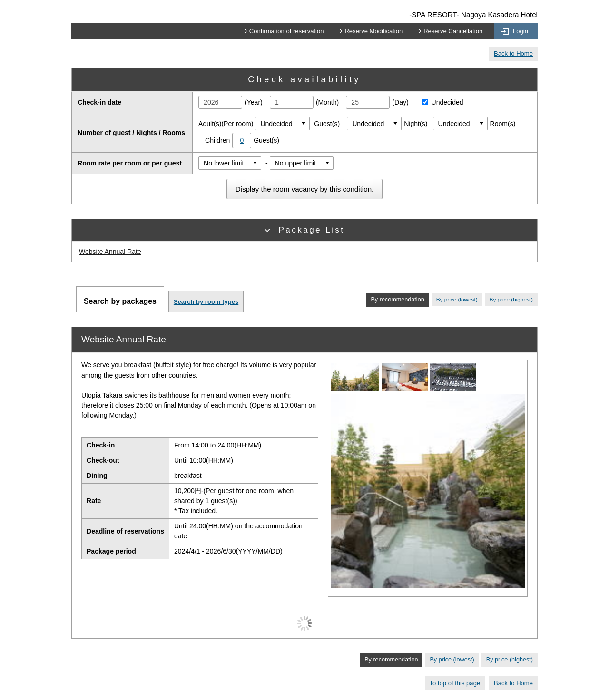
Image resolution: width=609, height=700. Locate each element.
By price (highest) (511, 299)
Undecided (440, 102)
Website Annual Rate (110, 252)
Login (521, 31)
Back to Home (513, 53)
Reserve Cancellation (453, 31)
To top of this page (455, 683)
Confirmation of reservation (287, 31)
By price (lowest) (457, 299)
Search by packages (120, 301)
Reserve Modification (373, 31)
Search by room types (206, 302)
